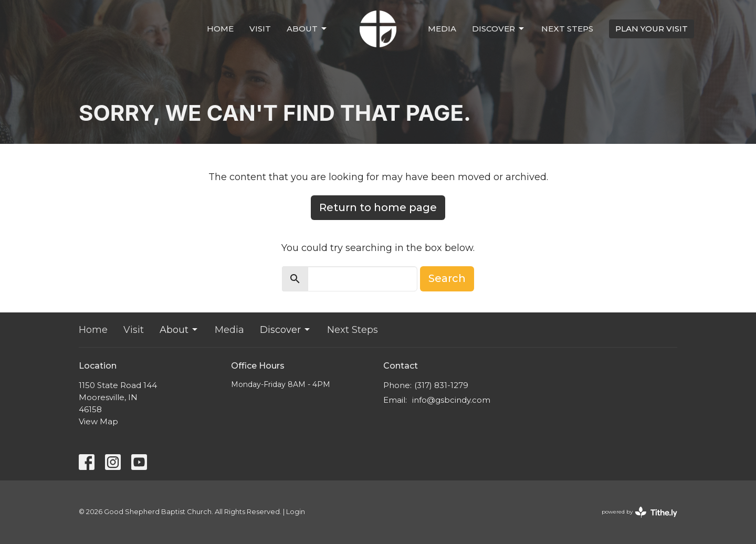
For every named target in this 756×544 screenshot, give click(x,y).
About (307, 29)
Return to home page (378, 207)
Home (220, 29)
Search (447, 278)
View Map (98, 421)
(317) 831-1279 (441, 385)
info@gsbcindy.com (451, 400)
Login (296, 512)
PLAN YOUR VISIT (652, 29)
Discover (499, 29)
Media (442, 29)
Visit (260, 29)
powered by (639, 512)
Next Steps (567, 29)
